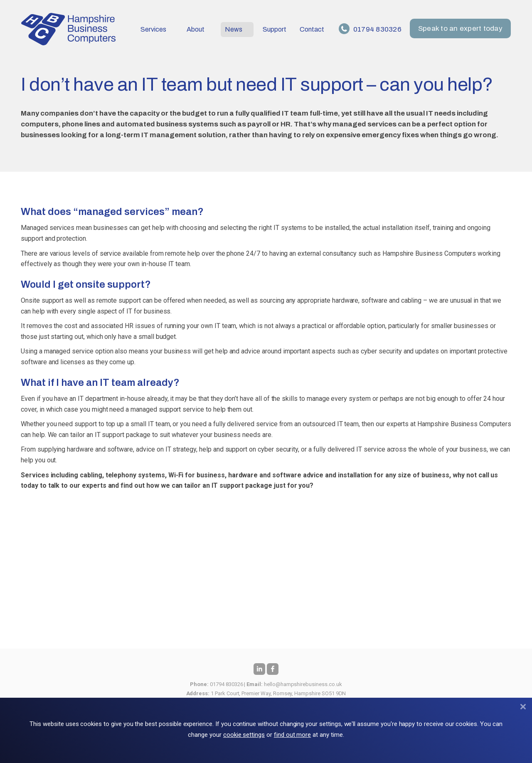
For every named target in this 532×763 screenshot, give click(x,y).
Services (153, 29)
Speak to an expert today (461, 29)
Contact (312, 29)
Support (275, 29)
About (196, 29)
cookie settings (244, 735)
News (234, 29)
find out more (292, 735)
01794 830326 (371, 29)
